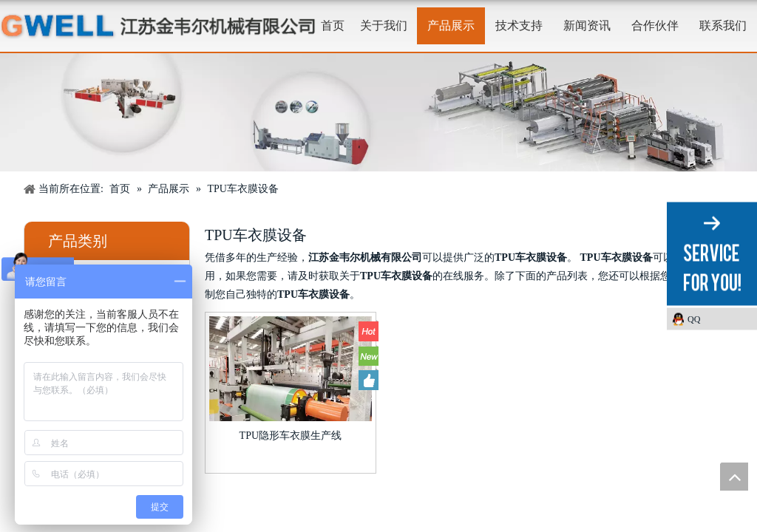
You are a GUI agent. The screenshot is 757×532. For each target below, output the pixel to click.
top (734, 477)
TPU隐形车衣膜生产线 (291, 436)
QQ (694, 319)
